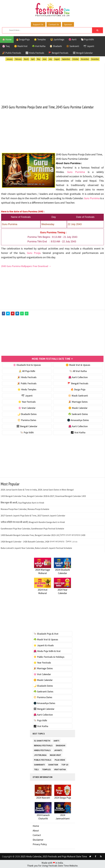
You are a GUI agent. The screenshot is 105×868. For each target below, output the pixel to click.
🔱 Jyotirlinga (57, 39)
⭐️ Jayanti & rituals (44, 645)
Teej (36, 768)
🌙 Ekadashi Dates (27, 414)
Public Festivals (43, 759)
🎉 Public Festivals (12, 53)
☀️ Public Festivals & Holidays (49, 656)
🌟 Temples (40, 39)
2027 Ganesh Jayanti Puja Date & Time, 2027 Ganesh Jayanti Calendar (33, 515)
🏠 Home (7, 39)
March (26, 59)
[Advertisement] (52, 82)
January (9, 59)
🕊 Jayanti (89, 46)
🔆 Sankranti (73, 46)
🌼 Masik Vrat (21, 46)
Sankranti (39, 764)
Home (36, 825)
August (57, 59)
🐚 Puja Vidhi (87, 39)
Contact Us (54, 24)
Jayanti (58, 749)
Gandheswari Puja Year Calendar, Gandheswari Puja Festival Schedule (32, 528)
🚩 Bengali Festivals (58, 53)
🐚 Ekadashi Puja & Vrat (46, 633)
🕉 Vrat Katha (78, 432)
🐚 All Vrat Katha (78, 371)
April (33, 59)
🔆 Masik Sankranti (78, 395)
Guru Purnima (76, 172)
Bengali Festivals (43, 744)
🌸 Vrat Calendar (27, 407)
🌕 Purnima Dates (27, 420)
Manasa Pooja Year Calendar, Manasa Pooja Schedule (25, 509)
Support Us (38, 24)
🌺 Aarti (72, 39)
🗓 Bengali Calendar (83, 53)
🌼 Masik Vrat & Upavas (78, 364)
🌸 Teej (6, 46)
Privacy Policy (40, 844)
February (18, 59)
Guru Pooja (34, 253)
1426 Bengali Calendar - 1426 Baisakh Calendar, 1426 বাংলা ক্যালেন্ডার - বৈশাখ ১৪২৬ (39, 541)
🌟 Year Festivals (27, 401)
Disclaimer (38, 839)
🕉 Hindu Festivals (35, 53)
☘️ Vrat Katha (39, 46)
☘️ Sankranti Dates (78, 414)
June (44, 59)
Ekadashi (61, 744)
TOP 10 (65, 764)
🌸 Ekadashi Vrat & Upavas (27, 364)
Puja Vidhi (60, 759)
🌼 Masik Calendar (78, 407)
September (66, 59)
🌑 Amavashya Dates (78, 420)
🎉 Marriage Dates (78, 401)
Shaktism (53, 764)
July (50, 59)
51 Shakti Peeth (42, 740)
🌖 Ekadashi (56, 46)
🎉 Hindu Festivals (27, 377)
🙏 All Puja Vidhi (27, 371)
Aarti (56, 740)
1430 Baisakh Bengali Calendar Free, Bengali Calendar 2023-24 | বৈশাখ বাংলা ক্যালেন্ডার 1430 (43, 535)
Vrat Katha (60, 768)
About (36, 830)
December (95, 59)
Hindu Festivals (42, 749)
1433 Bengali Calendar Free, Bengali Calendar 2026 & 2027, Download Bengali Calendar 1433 (43, 496)
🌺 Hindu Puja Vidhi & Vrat (47, 651)
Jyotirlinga (40, 754)
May (39, 59)
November (85, 59)
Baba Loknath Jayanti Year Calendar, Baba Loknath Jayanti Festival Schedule (36, 548)
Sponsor (68, 24)
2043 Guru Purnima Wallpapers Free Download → (26, 266)
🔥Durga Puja (23, 39)
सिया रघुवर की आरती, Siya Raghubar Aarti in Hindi (22, 502)
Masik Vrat (55, 754)
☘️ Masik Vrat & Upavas (46, 639)
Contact (37, 835)
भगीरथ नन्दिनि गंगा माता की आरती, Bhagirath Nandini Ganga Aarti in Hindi (33, 522)
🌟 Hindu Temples (27, 389)
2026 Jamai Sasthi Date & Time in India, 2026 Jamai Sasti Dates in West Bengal (37, 489)
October (75, 59)
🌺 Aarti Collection (78, 377)
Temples (46, 768)
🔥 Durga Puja (78, 389)
